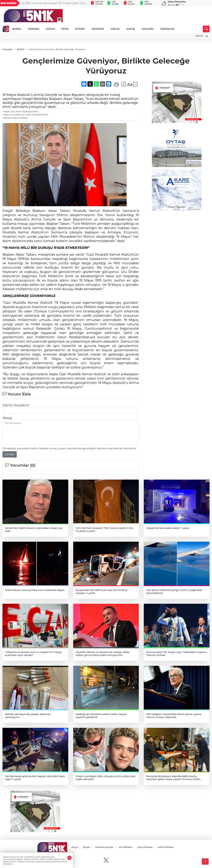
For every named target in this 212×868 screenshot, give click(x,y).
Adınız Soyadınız (16, 405)
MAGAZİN (148, 29)
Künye (75, 847)
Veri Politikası (126, 847)
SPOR (65, 29)
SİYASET (80, 29)
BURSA (17, 29)
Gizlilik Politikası (166, 847)
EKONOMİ (98, 29)
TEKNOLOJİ (167, 29)
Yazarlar (199, 36)
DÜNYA (50, 29)
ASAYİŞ (131, 29)
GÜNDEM (34, 29)
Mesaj (7, 418)
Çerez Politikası (145, 847)
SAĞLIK (115, 29)
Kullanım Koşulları (105, 847)
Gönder (10, 454)
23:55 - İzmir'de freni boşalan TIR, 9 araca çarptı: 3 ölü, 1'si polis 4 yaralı (54, 3)
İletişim (87, 847)
